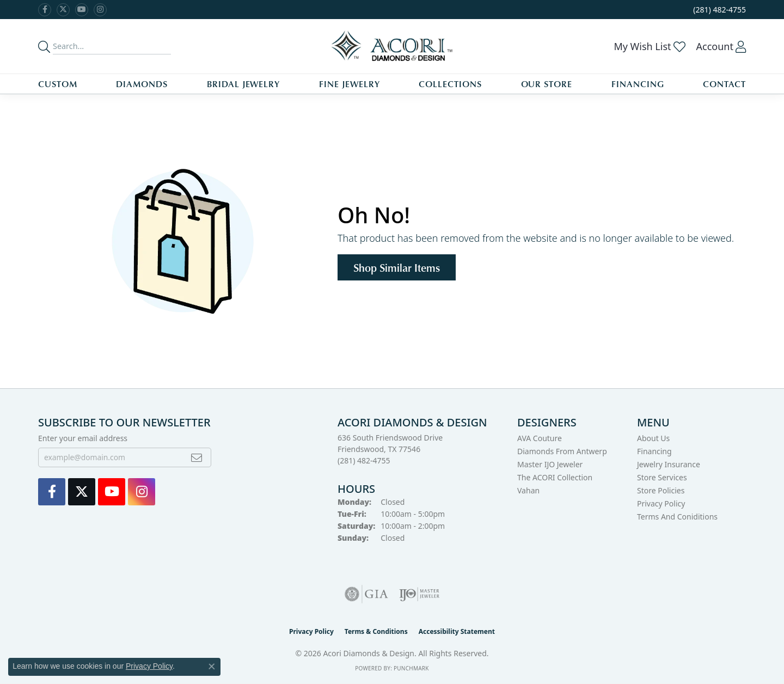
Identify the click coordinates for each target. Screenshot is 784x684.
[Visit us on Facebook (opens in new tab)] (45, 10)
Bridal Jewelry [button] (243, 84)
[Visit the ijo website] (419, 594)
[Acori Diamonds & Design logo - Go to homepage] (392, 46)
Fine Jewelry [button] (350, 84)
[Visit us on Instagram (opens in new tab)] (100, 10)
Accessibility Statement (457, 631)
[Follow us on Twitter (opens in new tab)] (63, 10)
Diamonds (142, 84)
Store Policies (661, 490)
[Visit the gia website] (366, 594)
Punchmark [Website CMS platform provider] (411, 668)
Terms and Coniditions (677, 517)
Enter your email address (83, 438)
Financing (638, 84)
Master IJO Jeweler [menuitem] (550, 464)
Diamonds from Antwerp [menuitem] (562, 451)
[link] (718, 10)
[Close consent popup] (212, 667)
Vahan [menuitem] (528, 490)
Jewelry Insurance (669, 464)
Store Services (662, 477)
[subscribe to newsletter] (197, 457)
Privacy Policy (661, 503)
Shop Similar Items (397, 267)
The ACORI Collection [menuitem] (555, 477)
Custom (58, 84)
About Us (653, 438)
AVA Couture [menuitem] (540, 438)
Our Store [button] (547, 84)
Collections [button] (450, 84)
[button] (649, 46)
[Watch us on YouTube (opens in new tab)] (82, 10)
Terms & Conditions (376, 631)
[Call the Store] (364, 460)
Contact (724, 84)
